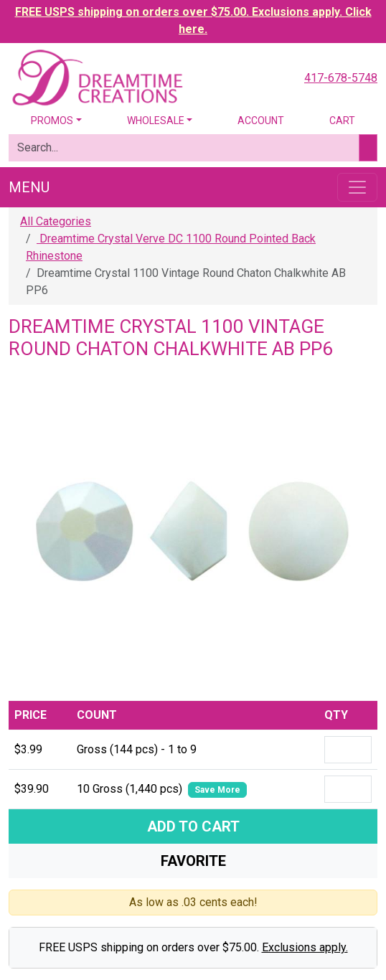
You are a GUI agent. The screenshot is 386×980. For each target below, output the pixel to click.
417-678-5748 (341, 78)
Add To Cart (193, 826)
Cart (342, 121)
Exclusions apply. (305, 947)
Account (261, 121)
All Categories (56, 221)
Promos (52, 121)
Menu (29, 187)
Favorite (193, 861)
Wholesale (156, 121)
